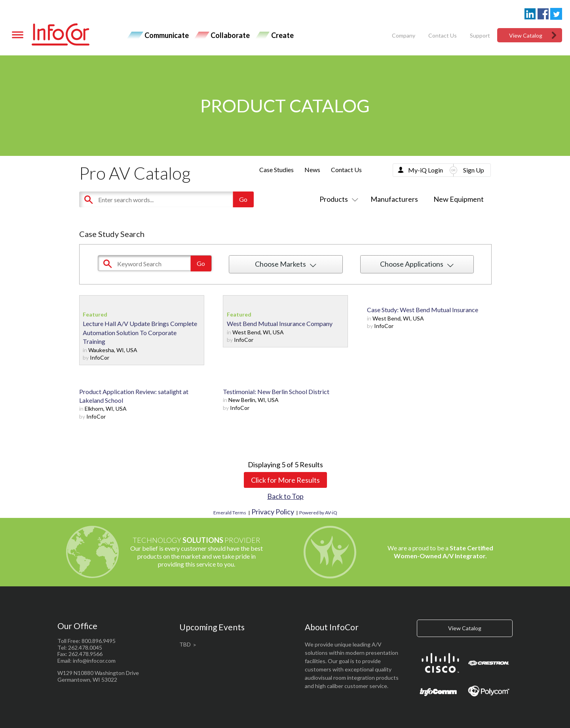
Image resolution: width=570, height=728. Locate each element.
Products (337, 199)
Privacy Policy (273, 512)
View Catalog (526, 35)
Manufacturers (394, 199)
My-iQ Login (426, 170)
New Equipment (459, 199)
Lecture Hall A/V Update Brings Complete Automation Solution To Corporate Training (140, 332)
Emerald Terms (230, 513)
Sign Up (474, 170)
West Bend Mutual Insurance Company (280, 323)
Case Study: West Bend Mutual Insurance (423, 310)
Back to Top (285, 496)
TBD (185, 644)
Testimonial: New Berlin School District (276, 391)
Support (480, 35)
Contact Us (443, 35)
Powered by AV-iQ (318, 513)
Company (404, 35)
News (312, 170)
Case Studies (276, 170)
